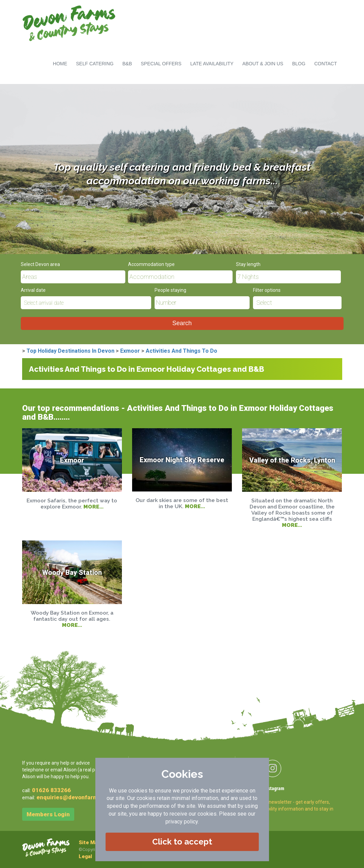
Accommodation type (151, 264)
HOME (60, 64)
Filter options (267, 290)
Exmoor (130, 351)
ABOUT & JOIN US (263, 64)
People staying (170, 290)
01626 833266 (51, 790)
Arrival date (33, 290)
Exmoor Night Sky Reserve (182, 460)
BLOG (299, 64)
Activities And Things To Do (181, 351)
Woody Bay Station (72, 572)
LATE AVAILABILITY (212, 64)
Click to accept (182, 842)
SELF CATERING (95, 64)
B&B (127, 64)
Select (264, 303)
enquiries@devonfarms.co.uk (77, 797)
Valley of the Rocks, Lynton (292, 460)
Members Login (48, 814)
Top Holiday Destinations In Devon (70, 351)
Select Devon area (40, 264)
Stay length (248, 264)
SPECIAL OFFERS (161, 64)
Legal (85, 856)
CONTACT (326, 64)
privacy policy (182, 822)
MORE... (93, 507)
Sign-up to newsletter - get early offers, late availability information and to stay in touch (289, 809)
